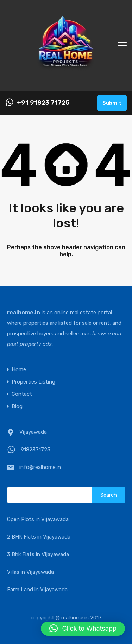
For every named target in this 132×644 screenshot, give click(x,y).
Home (19, 370)
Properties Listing (33, 382)
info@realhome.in (40, 467)
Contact (22, 394)
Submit (112, 103)
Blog (17, 407)
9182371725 (36, 450)
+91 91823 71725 (43, 103)
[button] (83, 629)
